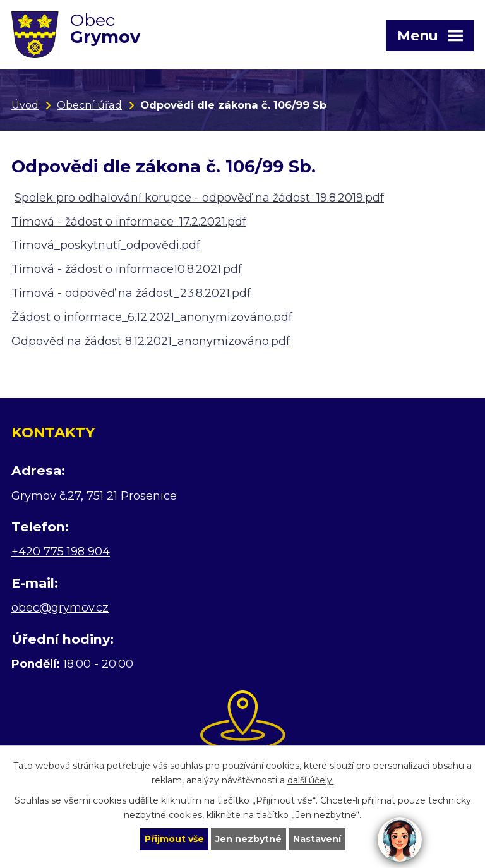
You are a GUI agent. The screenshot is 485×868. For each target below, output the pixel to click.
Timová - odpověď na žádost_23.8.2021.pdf (131, 293)
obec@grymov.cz (60, 608)
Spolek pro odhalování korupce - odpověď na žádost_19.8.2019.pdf (199, 198)
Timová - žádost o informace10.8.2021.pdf (127, 269)
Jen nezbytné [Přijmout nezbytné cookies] (248, 839)
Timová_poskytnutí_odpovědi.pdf (106, 245)
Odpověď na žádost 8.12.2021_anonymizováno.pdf (151, 341)
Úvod (25, 105)
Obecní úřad (89, 105)
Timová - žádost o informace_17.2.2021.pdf (129, 222)
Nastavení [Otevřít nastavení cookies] (317, 839)
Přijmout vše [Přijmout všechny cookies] (174, 839)
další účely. (311, 780)
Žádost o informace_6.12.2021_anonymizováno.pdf (152, 317)
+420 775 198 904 (61, 552)
